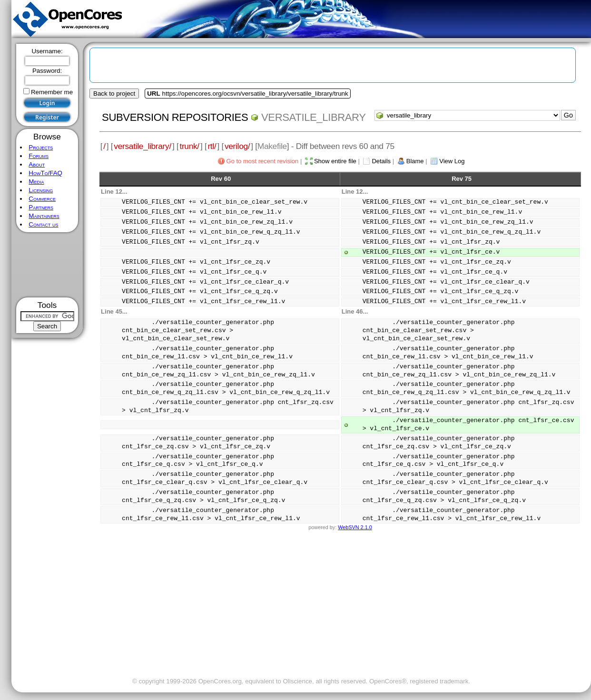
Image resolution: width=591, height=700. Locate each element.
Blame (415, 161)
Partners (41, 207)
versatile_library (314, 117)
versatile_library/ (143, 146)
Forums (39, 156)
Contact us (43, 224)
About (37, 164)
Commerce (42, 199)
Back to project (114, 94)
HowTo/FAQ (45, 173)
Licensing (41, 190)
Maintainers (44, 216)
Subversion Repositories (175, 117)
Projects (41, 147)
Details (381, 161)
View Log (452, 161)
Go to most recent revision (263, 161)
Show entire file (335, 161)
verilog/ (237, 146)
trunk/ (189, 146)
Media (36, 182)
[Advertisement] (47, 265)
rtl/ (212, 146)
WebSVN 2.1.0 (355, 527)
